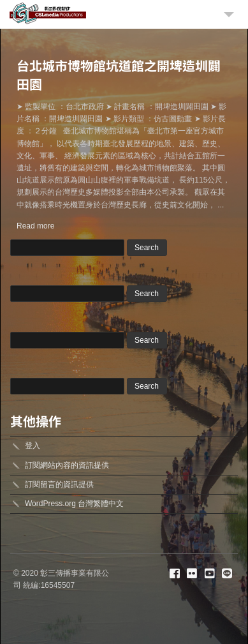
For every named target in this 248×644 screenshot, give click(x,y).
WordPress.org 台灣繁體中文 (74, 504)
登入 (33, 446)
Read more (35, 226)
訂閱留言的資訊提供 (59, 484)
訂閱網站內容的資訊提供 (67, 465)
